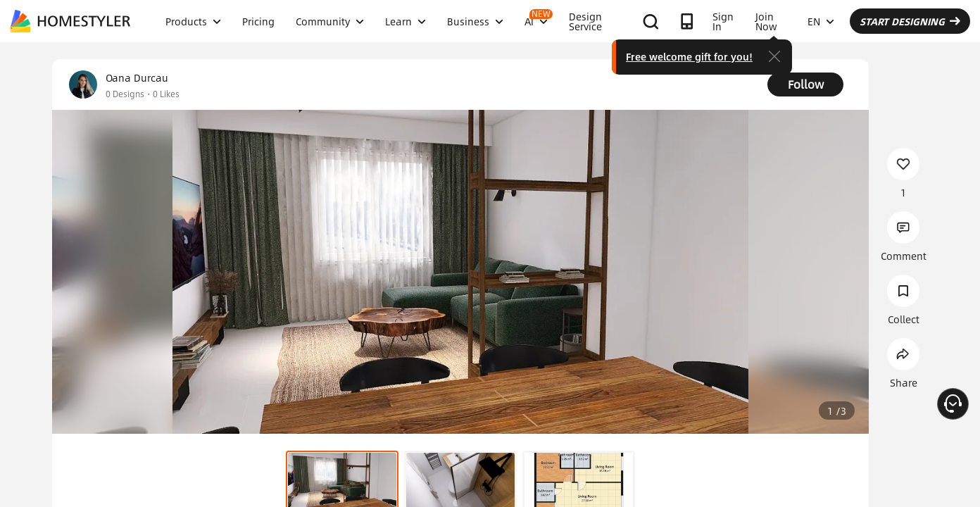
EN (821, 21)
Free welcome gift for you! (689, 56)
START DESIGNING (910, 21)
